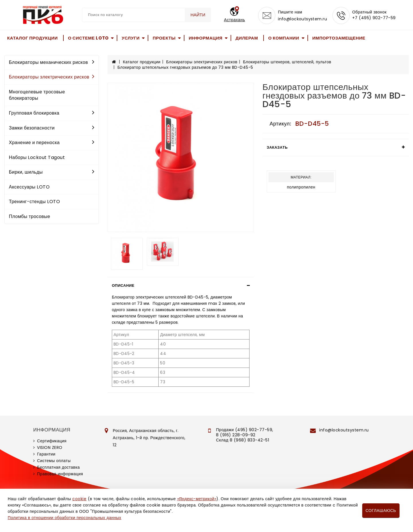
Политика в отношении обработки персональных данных (65, 518)
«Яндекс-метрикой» (197, 499)
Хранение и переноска (52, 143)
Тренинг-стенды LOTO (34, 202)
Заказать (277, 147)
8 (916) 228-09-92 (236, 435)
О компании (284, 38)
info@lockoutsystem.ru (302, 19)
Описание (123, 285)
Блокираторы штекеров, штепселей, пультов (287, 62)
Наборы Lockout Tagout (37, 157)
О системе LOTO (88, 38)
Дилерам (247, 38)
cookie (79, 499)
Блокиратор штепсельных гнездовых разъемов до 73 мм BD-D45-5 (185, 67)
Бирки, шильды (52, 172)
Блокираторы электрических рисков (52, 77)
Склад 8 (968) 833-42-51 (242, 440)
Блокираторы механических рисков (52, 62)
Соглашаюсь (381, 511)
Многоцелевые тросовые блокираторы (37, 95)
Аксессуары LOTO (29, 187)
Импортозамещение (339, 38)
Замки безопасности (52, 128)
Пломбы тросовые (30, 216)
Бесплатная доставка (58, 467)
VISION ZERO (50, 447)
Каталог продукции (32, 38)
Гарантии (46, 454)
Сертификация (52, 441)
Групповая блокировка (52, 113)
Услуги (131, 38)
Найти (198, 15)
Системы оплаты (54, 461)
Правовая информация (60, 474)
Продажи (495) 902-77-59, (245, 430)
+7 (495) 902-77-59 (374, 18)
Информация (206, 38)
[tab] (181, 286)
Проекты (164, 38)
